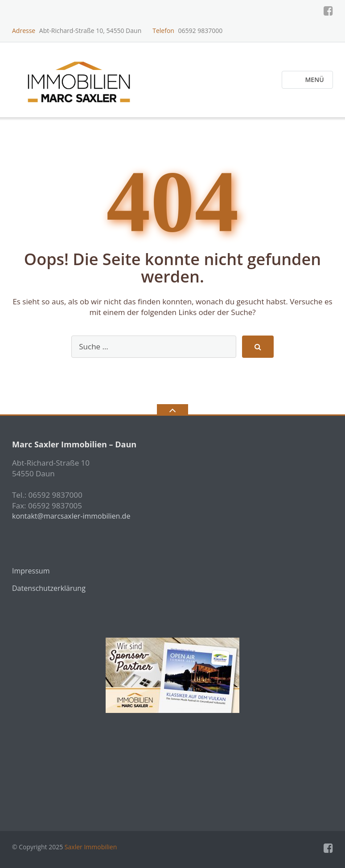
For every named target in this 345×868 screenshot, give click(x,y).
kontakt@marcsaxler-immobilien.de (71, 516)
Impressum (31, 571)
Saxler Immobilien (91, 847)
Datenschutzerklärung (49, 588)
